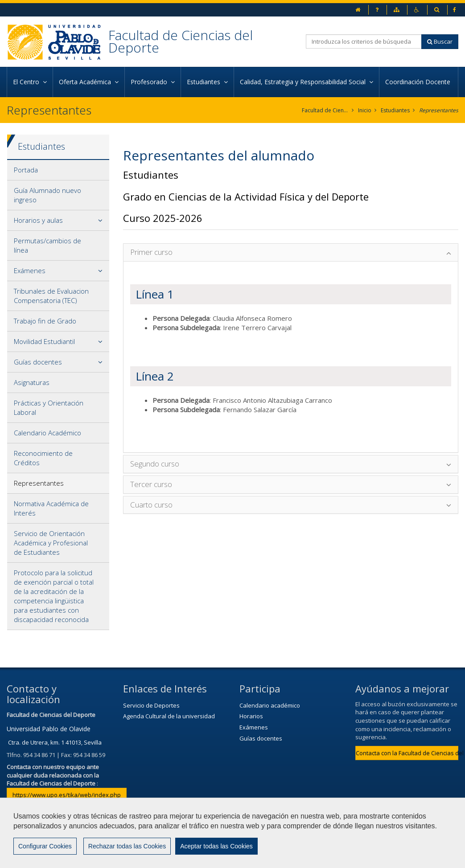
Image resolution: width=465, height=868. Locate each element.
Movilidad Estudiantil (44, 341)
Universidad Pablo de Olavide (49, 729)
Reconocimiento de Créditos (43, 458)
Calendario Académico (47, 433)
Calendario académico (270, 705)
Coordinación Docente (419, 82)
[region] (232, 833)
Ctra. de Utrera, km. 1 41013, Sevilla (55, 742)
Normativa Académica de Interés (51, 508)
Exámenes (30, 270)
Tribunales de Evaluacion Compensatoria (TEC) (51, 296)
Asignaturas (32, 382)
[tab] (58, 170)
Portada (26, 170)
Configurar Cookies (45, 846)
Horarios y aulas (38, 220)
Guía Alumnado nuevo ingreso (47, 195)
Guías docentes (38, 362)
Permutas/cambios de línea (47, 245)
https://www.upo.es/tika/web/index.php (67, 795)
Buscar (440, 41)
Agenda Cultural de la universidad (169, 716)
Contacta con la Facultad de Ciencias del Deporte (407, 753)
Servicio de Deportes (151, 705)
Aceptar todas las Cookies (216, 846)
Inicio (365, 110)
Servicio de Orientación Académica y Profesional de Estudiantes (51, 543)
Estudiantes (395, 110)
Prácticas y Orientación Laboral (49, 407)
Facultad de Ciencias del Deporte (181, 41)
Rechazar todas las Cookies (127, 846)
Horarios (251, 716)
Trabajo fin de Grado (45, 321)
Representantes (439, 110)
